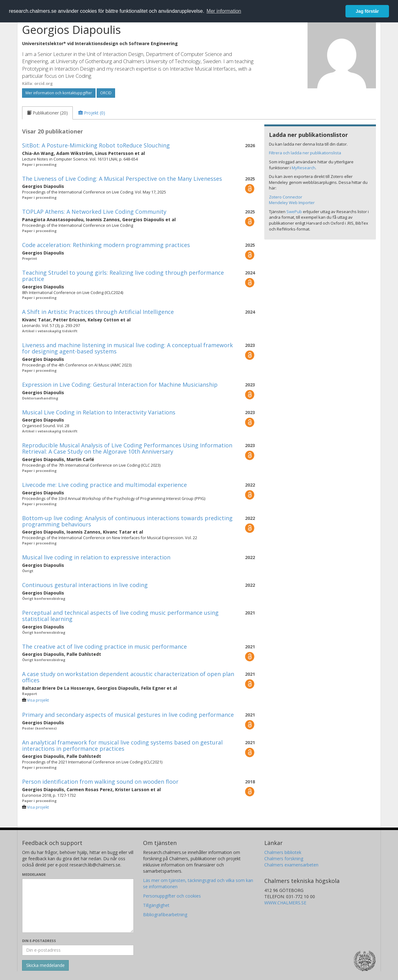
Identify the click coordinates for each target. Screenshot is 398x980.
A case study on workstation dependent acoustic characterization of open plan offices (128, 677)
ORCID (106, 93)
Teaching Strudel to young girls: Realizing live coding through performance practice (123, 276)
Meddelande (34, 874)
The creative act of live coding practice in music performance (104, 646)
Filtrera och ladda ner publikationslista (305, 153)
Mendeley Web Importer (292, 203)
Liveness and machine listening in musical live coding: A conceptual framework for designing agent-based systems (127, 348)
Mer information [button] (224, 11)
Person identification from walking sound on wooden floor (100, 782)
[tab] (47, 113)
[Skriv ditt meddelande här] (78, 906)
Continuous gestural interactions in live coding (85, 585)
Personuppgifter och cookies (172, 896)
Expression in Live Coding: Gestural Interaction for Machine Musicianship (120, 385)
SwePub (294, 212)
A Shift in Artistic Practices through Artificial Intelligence (98, 312)
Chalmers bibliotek (283, 852)
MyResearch (303, 168)
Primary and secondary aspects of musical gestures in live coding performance (128, 715)
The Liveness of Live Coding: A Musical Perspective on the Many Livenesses (122, 179)
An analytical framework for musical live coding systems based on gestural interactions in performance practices (122, 745)
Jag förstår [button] (367, 11)
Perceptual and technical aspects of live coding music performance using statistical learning (120, 616)
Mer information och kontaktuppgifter (59, 93)
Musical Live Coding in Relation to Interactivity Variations (99, 412)
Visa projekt (38, 700)
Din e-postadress (39, 941)
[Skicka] (45, 965)
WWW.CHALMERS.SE (285, 903)
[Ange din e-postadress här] (78, 950)
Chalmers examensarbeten (291, 865)
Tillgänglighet (156, 905)
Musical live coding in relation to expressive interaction (96, 557)
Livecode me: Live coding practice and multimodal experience (104, 485)
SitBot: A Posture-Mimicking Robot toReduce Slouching (96, 145)
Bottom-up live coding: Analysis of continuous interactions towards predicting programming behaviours (127, 521)
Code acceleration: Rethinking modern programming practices (106, 245)
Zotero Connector (286, 197)
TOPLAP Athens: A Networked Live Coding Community (94, 212)
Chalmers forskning (284, 859)
